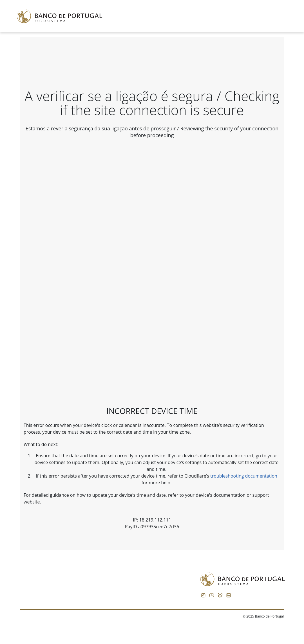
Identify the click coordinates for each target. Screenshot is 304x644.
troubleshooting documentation (244, 476)
